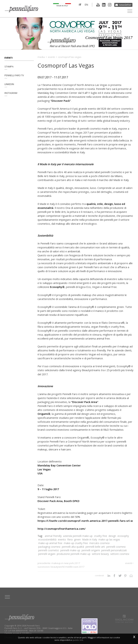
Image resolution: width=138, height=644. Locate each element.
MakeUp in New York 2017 (66, 563)
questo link (78, 640)
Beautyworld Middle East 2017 (68, 567)
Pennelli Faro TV (14, 76)
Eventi (9, 58)
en (86, 5)
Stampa (9, 67)
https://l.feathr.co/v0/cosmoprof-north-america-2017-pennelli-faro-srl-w (85, 521)
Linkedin (9, 85)
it (80, 5)
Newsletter (125, 5)
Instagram (11, 94)
